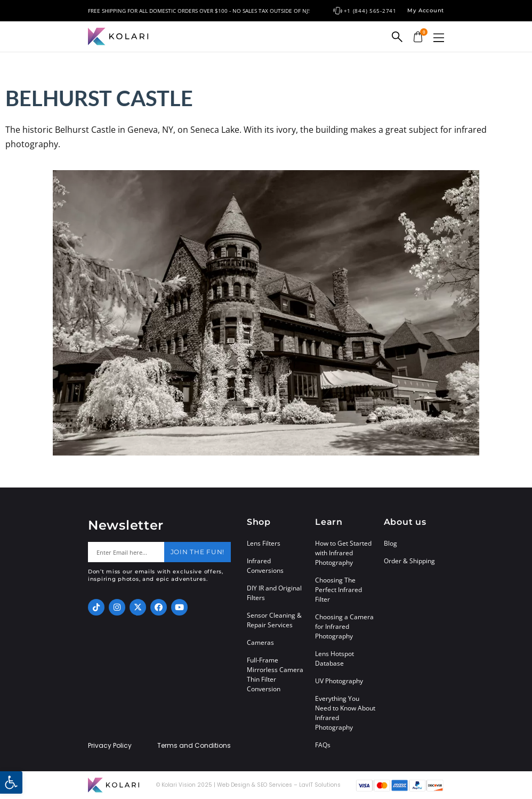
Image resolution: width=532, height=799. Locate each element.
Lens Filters (264, 543)
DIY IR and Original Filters (274, 593)
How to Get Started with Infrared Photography (343, 553)
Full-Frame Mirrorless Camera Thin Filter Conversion (275, 674)
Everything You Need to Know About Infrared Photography (345, 713)
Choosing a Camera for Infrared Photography (344, 626)
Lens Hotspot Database (334, 658)
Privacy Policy (110, 746)
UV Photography (339, 681)
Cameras (260, 642)
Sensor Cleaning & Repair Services (274, 620)
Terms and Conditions (194, 746)
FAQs (323, 745)
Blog (390, 543)
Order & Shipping (409, 561)
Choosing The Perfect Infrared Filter (338, 590)
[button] (439, 38)
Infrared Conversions (265, 566)
